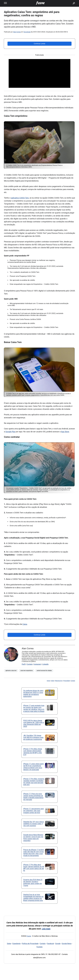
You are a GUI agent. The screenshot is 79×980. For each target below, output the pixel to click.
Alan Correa (17, 32)
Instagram (37, 664)
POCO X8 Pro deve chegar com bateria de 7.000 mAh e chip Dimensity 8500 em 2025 (34, 723)
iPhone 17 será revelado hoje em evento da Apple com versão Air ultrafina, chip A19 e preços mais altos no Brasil (34, 708)
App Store (65, 432)
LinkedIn (45, 664)
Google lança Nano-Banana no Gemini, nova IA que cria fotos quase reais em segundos (33, 838)
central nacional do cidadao (44, 671)
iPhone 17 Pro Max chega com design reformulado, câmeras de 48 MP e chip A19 (33, 752)
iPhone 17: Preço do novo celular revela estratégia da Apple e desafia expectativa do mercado (33, 797)
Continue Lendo (39, 44)
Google (58, 944)
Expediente (16, 944)
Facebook (50, 944)
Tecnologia (27, 32)
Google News (67, 944)
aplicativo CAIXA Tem (20, 198)
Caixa (25, 624)
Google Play (10, 432)
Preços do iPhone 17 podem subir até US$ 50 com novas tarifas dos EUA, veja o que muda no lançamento (34, 853)
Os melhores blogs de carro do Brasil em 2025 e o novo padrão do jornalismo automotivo (33, 694)
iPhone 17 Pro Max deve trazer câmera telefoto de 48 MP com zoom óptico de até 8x (34, 868)
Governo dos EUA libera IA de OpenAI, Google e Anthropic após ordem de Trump (33, 883)
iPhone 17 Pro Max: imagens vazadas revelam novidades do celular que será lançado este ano (34, 782)
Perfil (24, 664)
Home (48, 681)
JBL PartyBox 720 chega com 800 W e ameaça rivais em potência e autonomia (33, 737)
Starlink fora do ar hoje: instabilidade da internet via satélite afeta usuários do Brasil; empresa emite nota (33, 898)
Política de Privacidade (30, 944)
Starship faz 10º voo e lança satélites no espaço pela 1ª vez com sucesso (34, 824)
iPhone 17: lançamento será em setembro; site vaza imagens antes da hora (34, 811)
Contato (30, 664)
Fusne (29, 936)
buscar (71, 1)
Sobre (53, 681)
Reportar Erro (59, 681)
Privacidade (67, 681)
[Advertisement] (39, 73)
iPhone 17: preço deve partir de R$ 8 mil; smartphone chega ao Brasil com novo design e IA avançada (34, 767)
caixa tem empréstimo (27, 671)
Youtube (39, 947)
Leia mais (46, 929)
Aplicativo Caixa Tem (11, 671)
